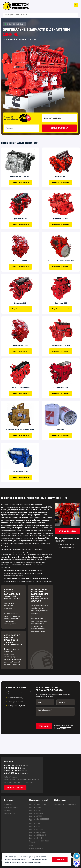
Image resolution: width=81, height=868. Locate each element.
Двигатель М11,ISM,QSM (61, 348)
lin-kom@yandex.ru (11, 777)
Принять (60, 859)
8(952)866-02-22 (15, 768)
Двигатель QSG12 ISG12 (20, 391)
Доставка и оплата (11, 807)
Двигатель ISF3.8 (20, 220)
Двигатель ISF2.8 (61, 177)
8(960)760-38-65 (17, 770)
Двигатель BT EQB (20, 263)
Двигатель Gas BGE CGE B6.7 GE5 (61, 263)
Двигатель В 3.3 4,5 (61, 220)
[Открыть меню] (69, 5)
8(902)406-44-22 (17, 773)
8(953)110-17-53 (16, 765)
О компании (8, 804)
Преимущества (10, 813)
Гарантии (7, 810)
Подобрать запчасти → (20, 183)
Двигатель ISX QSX (61, 391)
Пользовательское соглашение (65, 804)
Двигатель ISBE (61, 306)
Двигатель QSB (20, 306)
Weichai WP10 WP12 (20, 477)
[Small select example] (59, 118)
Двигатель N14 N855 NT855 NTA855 (20, 434)
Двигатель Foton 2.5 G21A (20, 177)
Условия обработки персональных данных (62, 733)
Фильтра (61, 434)
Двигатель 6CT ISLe (20, 348)
